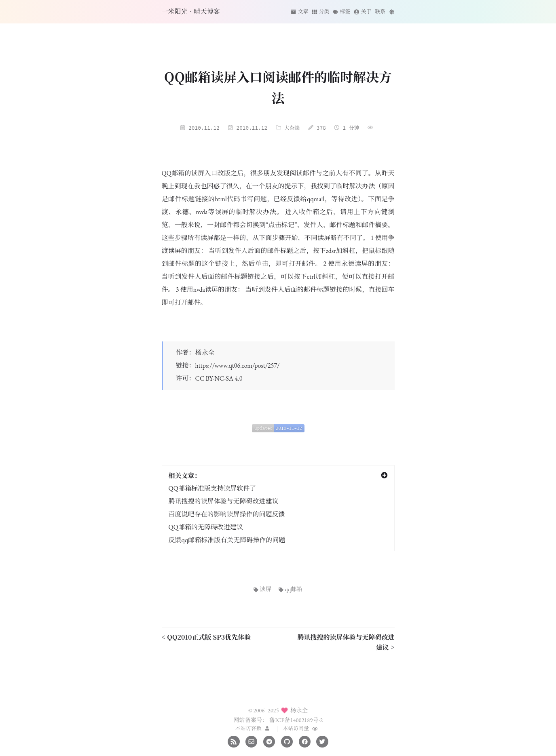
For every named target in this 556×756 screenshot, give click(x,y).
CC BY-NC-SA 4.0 (219, 378)
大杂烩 (292, 128)
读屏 (262, 589)
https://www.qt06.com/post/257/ (238, 365)
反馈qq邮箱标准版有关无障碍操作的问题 (227, 540)
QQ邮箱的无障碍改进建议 (206, 527)
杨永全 (205, 353)
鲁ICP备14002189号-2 (296, 720)
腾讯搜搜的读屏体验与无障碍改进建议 (224, 501)
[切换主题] (392, 12)
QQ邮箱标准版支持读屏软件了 (212, 488)
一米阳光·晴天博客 (191, 12)
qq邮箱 (291, 589)
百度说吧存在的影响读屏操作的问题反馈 (227, 514)
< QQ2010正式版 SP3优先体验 (206, 637)
